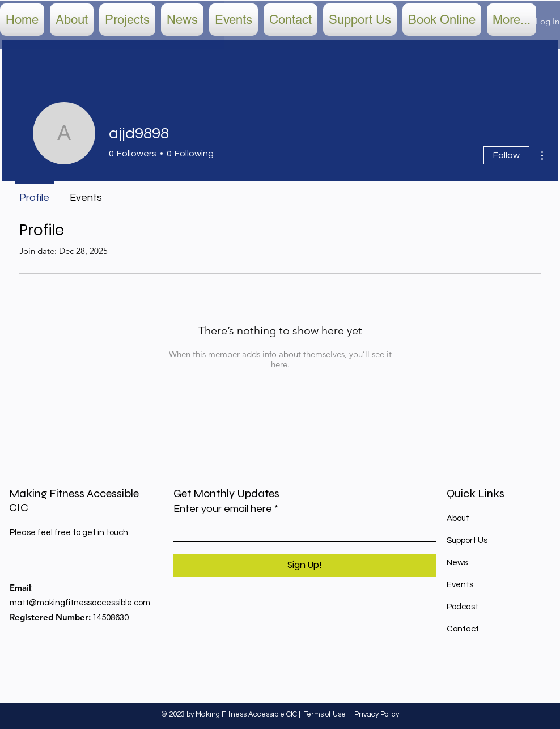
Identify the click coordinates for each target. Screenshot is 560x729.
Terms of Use (325, 714)
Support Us (467, 541)
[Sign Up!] (305, 565)
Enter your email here (223, 509)
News (457, 563)
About (458, 518)
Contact (463, 629)
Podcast (463, 607)
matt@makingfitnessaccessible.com (80, 603)
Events (460, 585)
